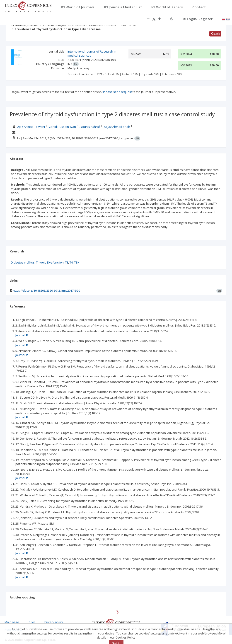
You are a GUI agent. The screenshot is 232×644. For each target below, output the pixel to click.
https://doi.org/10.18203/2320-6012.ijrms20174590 (46, 291)
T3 (67, 262)
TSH (77, 262)
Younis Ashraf (90, 127)
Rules (32, 622)
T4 (71, 262)
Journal (22, 335)
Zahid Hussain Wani (63, 127)
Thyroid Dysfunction (50, 262)
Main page (12, 622)
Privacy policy (54, 622)
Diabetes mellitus (23, 262)
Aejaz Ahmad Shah (117, 127)
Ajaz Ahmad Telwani (31, 127)
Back (215, 34)
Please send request (117, 92)
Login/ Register (198, 19)
